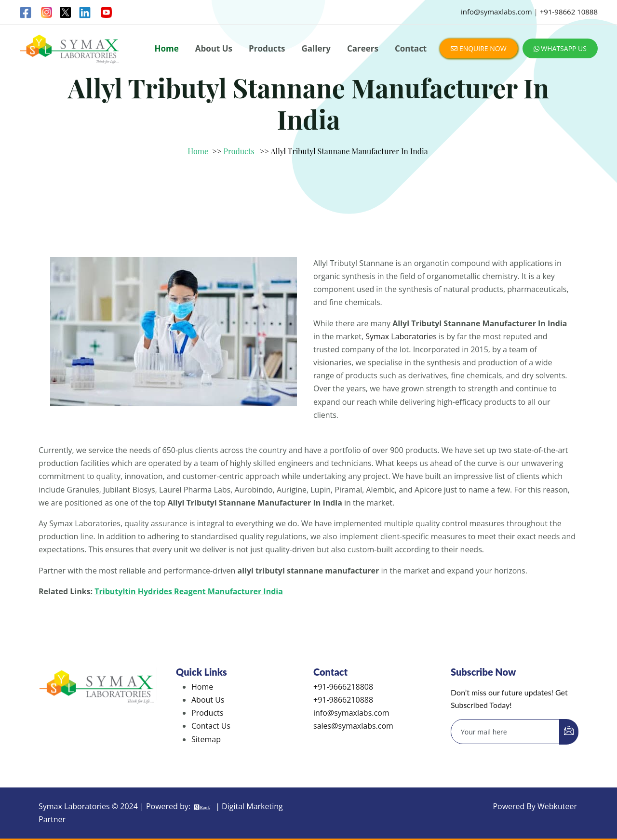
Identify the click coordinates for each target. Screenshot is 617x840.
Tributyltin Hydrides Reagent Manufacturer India (189, 591)
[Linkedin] (86, 13)
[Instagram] (47, 12)
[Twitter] (65, 12)
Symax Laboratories (401, 336)
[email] (505, 732)
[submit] (569, 732)
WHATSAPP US (560, 48)
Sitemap (206, 739)
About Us (214, 48)
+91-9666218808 (343, 687)
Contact (411, 48)
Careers (363, 48)
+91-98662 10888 (569, 12)
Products (267, 48)
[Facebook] (26, 13)
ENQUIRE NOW (478, 48)
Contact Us (211, 726)
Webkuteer (557, 806)
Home (167, 48)
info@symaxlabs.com (496, 12)
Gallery (316, 48)
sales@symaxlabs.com (353, 726)
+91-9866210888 (343, 700)
